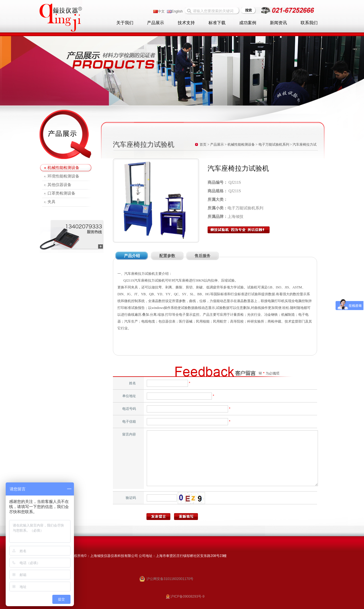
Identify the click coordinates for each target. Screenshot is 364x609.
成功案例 (248, 23)
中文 (159, 11)
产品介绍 (132, 256)
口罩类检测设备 (61, 193)
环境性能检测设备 (63, 176)
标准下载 (217, 23)
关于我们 (125, 23)
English (175, 11)
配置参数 (167, 256)
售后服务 (202, 256)
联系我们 (309, 23)
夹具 (51, 202)
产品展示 (156, 23)
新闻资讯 (278, 23)
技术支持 (186, 23)
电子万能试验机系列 (274, 144)
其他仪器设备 (59, 185)
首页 (203, 144)
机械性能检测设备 (63, 168)
